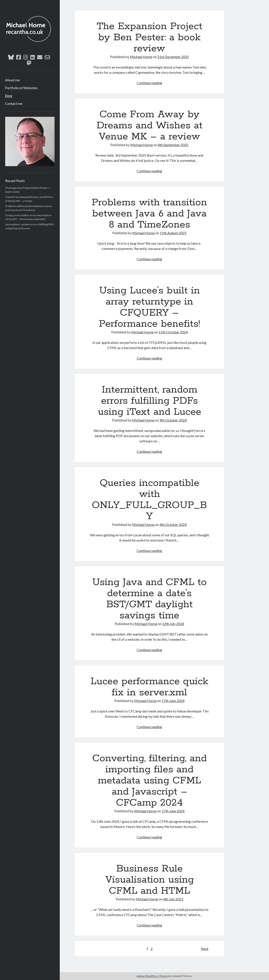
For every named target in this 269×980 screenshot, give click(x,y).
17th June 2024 (173, 701)
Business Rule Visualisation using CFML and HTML (149, 880)
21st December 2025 (173, 57)
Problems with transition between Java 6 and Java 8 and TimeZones (149, 214)
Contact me (14, 103)
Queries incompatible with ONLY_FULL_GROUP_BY (149, 500)
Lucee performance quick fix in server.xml (149, 687)
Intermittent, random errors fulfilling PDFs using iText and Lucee (149, 401)
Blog (9, 96)
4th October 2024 (173, 524)
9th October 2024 (173, 420)
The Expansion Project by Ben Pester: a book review (149, 37)
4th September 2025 (173, 145)
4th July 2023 (173, 899)
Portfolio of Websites (21, 88)
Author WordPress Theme (152, 976)
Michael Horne (141, 57)
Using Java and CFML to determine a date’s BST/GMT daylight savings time (149, 599)
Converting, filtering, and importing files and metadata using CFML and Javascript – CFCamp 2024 (149, 781)
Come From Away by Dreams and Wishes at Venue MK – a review (149, 125)
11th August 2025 (173, 233)
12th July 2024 (173, 624)
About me (12, 80)
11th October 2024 (173, 332)
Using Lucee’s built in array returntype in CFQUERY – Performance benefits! (149, 307)
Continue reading (149, 83)
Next (205, 949)
